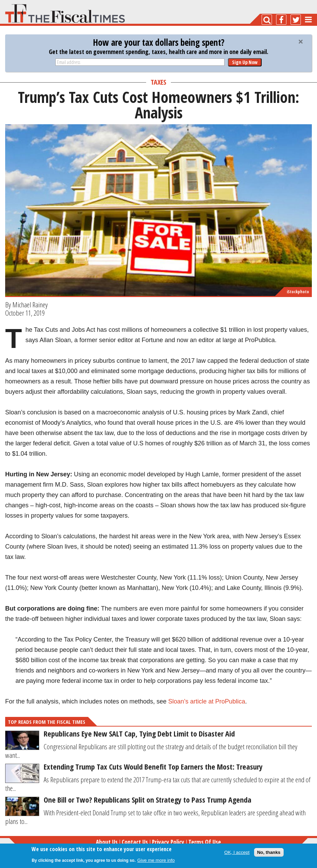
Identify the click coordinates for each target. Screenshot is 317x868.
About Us (107, 842)
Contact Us (135, 842)
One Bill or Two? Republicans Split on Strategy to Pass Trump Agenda (147, 800)
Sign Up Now (245, 62)
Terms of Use (205, 842)
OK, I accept (237, 852)
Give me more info (156, 860)
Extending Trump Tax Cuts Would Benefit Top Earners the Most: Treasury (153, 766)
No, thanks (269, 852)
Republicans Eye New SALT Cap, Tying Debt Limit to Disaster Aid (139, 733)
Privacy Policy (168, 842)
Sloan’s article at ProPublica (207, 701)
